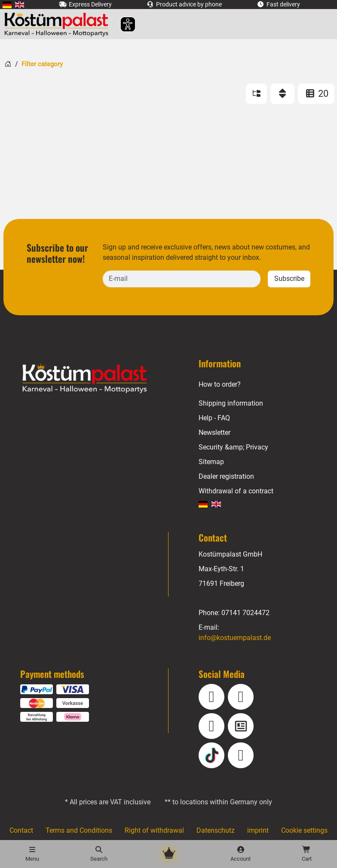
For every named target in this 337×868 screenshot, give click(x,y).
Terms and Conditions (79, 830)
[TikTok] (211, 755)
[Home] (8, 63)
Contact (21, 830)
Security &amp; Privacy (233, 447)
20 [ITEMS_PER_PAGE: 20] (316, 94)
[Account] (240, 854)
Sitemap (211, 462)
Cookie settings (304, 830)
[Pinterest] (241, 755)
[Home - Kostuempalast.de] (95, 379)
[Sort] (282, 94)
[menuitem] (7, 5)
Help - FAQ (214, 418)
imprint (257, 830)
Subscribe (289, 279)
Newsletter (215, 432)
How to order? (220, 384)
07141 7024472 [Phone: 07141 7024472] (245, 613)
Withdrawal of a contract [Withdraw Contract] (236, 491)
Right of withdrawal (154, 830)
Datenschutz (215, 830)
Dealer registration (227, 476)
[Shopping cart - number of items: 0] (306, 854)
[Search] (98, 854)
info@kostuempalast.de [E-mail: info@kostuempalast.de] (235, 638)
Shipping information (231, 403)
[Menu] (32, 854)
